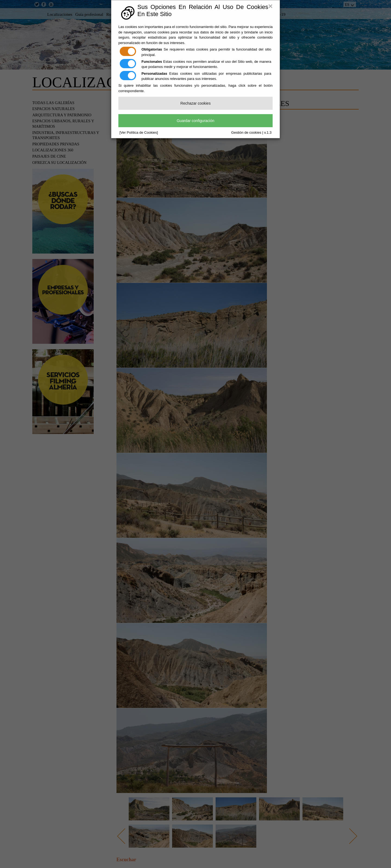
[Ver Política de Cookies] (139, 132)
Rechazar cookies (195, 103)
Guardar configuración (196, 121)
